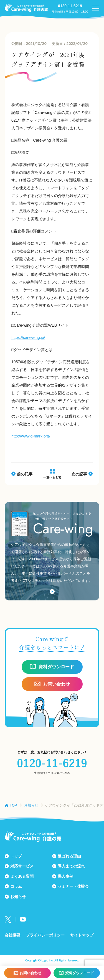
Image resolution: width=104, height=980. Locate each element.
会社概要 (12, 935)
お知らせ (31, 805)
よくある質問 (22, 876)
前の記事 (25, 474)
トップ (16, 856)
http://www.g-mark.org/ (31, 436)
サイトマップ (82, 935)
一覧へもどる (52, 477)
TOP (13, 805)
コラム (16, 886)
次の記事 (79, 474)
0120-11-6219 (70, 6)
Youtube (23, 919)
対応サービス (22, 866)
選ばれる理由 (69, 856)
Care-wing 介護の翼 (26, 8)
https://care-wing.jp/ (28, 337)
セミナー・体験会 (73, 886)
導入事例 (65, 876)
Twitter (8, 919)
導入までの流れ (71, 866)
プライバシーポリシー (45, 935)
